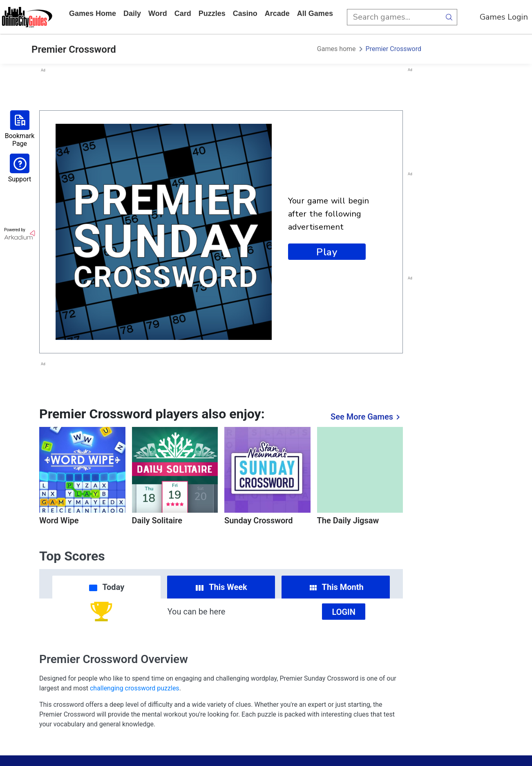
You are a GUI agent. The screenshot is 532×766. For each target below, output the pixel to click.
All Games (315, 13)
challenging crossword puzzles (135, 688)
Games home (93, 13)
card (183, 13)
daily (132, 13)
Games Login (504, 17)
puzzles (212, 13)
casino (245, 13)
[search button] (449, 17)
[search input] (394, 17)
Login (344, 612)
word (158, 13)
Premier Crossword (393, 49)
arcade (277, 13)
